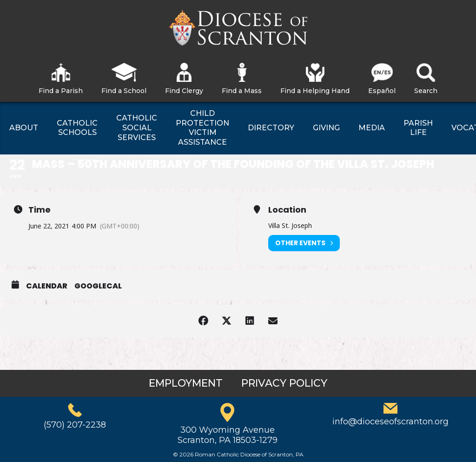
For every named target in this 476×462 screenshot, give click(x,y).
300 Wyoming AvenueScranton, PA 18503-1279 (228, 435)
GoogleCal (98, 286)
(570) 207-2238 (75, 425)
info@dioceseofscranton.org (390, 422)
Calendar (47, 286)
